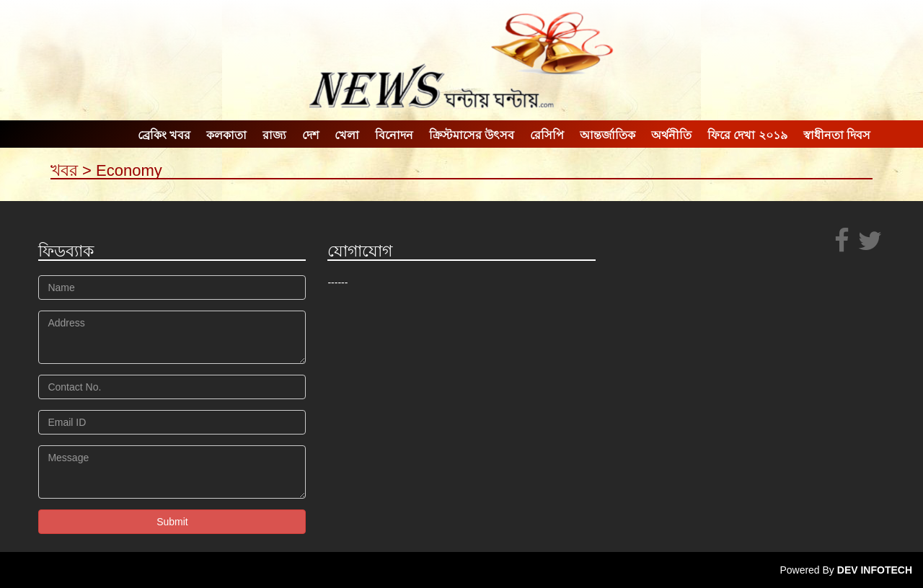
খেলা (347, 135)
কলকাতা (226, 135)
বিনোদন (394, 135)
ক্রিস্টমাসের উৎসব (472, 135)
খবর (64, 170)
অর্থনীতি (671, 135)
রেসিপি (547, 135)
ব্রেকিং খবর (164, 135)
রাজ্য (274, 135)
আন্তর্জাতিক (608, 135)
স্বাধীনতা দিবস (837, 135)
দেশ (310, 135)
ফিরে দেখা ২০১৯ (747, 135)
